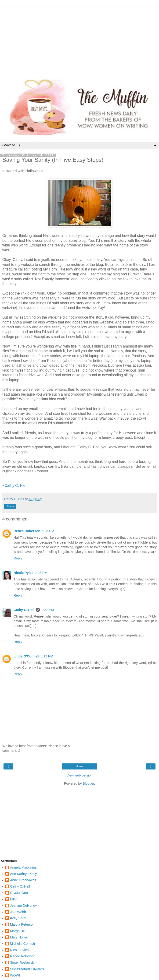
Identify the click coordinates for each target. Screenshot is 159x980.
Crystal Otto (19, 893)
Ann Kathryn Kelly (23, 874)
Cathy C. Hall (15, 486)
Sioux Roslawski (22, 962)
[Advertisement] (79, 40)
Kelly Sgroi (18, 918)
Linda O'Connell (26, 656)
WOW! (15, 975)
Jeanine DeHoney (23, 906)
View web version (79, 775)
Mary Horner (19, 937)
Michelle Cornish (22, 944)
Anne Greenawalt (23, 880)
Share (10, 506)
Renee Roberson (27, 531)
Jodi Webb (18, 912)
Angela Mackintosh (24, 868)
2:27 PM (48, 610)
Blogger (89, 783)
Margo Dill (18, 931)
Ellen (14, 899)
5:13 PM (47, 656)
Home (79, 766)
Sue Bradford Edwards (27, 969)
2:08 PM (41, 573)
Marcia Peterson (22, 924)
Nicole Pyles (23, 573)
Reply (18, 558)
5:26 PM (48, 531)
